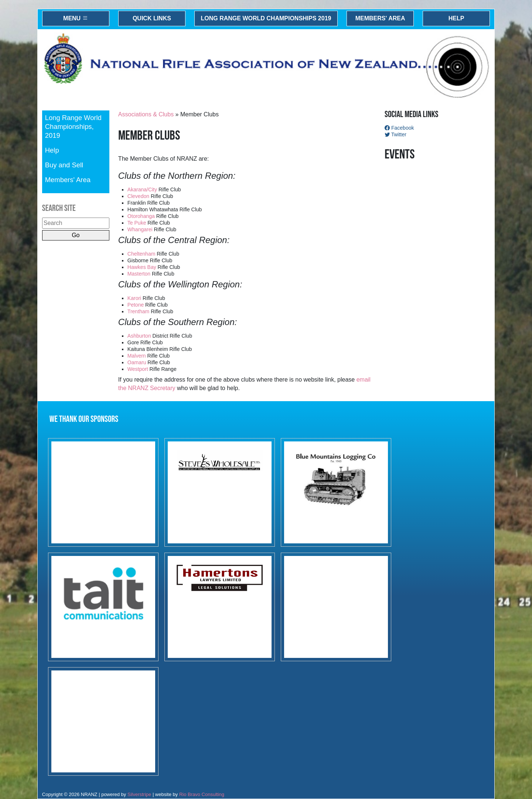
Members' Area (380, 18)
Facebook (399, 128)
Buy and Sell (64, 165)
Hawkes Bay (142, 267)
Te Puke (137, 223)
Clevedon (138, 196)
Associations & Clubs (146, 114)
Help (456, 18)
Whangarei (140, 229)
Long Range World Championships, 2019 (73, 127)
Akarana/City (142, 189)
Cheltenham (141, 254)
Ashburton (139, 336)
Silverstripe (139, 794)
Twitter (395, 134)
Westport (138, 369)
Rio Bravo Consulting (202, 794)
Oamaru (137, 362)
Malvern (137, 356)
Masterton (140, 274)
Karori (134, 298)
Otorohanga (141, 216)
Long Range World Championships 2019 (266, 18)
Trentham (138, 311)
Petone (136, 305)
